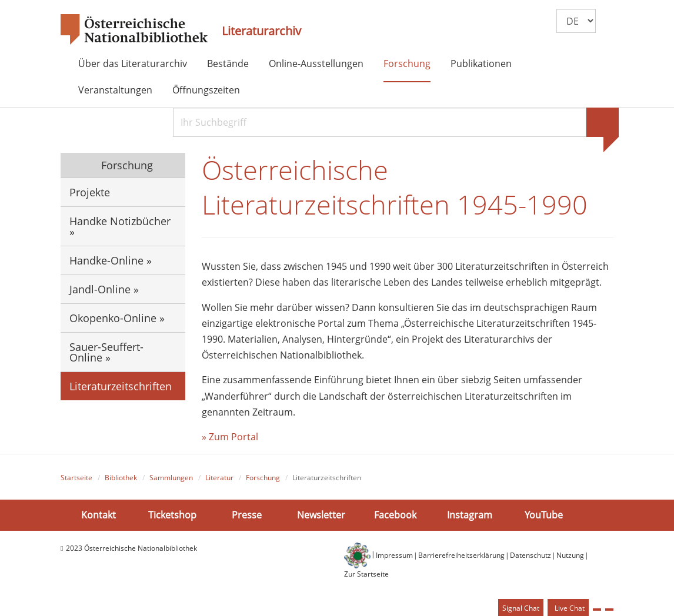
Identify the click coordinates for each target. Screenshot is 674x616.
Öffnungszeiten (206, 90)
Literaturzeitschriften (121, 386)
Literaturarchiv (261, 31)
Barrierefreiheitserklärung (461, 555)
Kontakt (99, 515)
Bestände (228, 63)
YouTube (544, 515)
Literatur (219, 478)
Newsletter (321, 515)
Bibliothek (121, 478)
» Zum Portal (230, 437)
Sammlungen (171, 478)
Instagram (470, 515)
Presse (247, 515)
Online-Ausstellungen (316, 63)
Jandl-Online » (104, 289)
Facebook (395, 515)
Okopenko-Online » (117, 318)
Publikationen (481, 63)
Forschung (407, 63)
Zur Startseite (366, 574)
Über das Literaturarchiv (133, 63)
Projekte (90, 192)
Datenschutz (530, 555)
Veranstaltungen (115, 90)
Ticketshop (172, 515)
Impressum (394, 555)
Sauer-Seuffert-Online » (106, 352)
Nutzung (570, 555)
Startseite (76, 478)
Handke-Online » (111, 260)
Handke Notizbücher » (120, 226)
